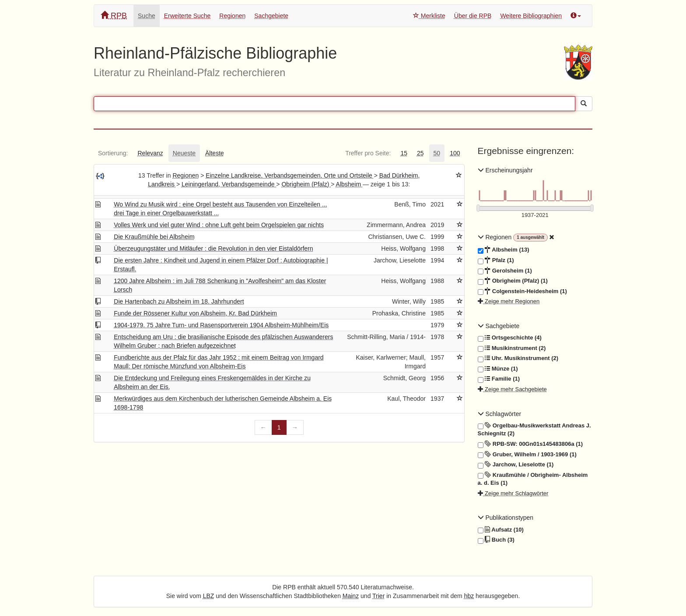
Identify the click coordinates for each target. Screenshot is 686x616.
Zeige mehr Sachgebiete (512, 389)
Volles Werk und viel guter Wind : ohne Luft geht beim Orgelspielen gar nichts (219, 225)
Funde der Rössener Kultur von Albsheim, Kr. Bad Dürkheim (195, 313)
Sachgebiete (271, 16)
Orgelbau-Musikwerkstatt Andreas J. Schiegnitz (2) (534, 429)
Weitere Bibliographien (531, 16)
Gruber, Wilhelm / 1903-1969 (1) (527, 455)
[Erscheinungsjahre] (535, 215)
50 (437, 153)
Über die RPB (473, 16)
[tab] (113, 153)
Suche (147, 16)
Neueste (184, 153)
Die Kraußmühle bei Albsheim (154, 237)
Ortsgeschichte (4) (510, 338)
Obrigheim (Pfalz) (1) (513, 281)
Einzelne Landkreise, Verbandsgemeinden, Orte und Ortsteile (290, 175)
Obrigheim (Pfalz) (306, 184)
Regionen (232, 16)
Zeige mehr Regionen (509, 301)
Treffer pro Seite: (368, 153)
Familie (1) (499, 379)
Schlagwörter (500, 414)
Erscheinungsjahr (505, 170)
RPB (114, 16)
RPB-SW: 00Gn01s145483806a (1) (530, 444)
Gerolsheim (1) (505, 271)
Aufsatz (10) (501, 530)
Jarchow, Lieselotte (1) (516, 465)
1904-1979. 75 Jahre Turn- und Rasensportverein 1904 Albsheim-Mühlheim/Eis (221, 325)
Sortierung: (113, 153)
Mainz (351, 596)
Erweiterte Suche (187, 16)
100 (455, 153)
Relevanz (150, 153)
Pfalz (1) (496, 260)
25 (420, 153)
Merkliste (429, 16)
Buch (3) (496, 540)
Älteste (215, 153)
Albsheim (349, 184)
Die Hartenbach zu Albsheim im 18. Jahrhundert (179, 301)
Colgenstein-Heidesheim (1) (522, 291)
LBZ (209, 596)
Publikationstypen (506, 518)
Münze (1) (498, 369)
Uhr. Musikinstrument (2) (518, 358)
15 (404, 153)
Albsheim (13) (504, 250)
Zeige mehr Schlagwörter (513, 493)
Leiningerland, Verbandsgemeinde (229, 184)
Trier (378, 596)
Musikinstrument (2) (512, 348)
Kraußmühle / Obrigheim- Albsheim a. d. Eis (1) (533, 479)
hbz (469, 596)
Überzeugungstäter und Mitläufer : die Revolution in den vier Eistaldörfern (213, 248)
